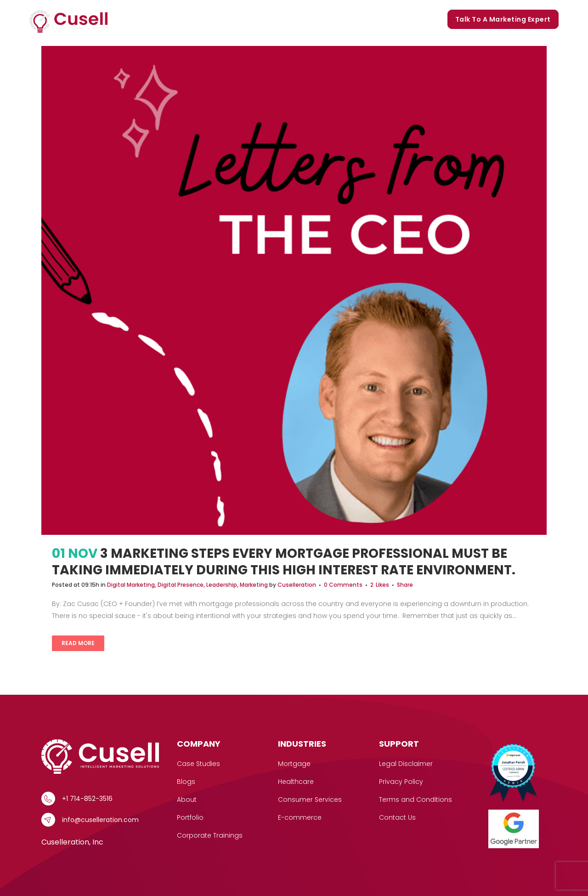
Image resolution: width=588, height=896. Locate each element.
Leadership (222, 585)
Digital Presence (181, 585)
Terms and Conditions (416, 800)
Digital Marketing (131, 585)
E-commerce (300, 817)
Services (163, 20)
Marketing (254, 585)
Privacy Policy (401, 782)
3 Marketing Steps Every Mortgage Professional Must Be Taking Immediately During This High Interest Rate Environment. (284, 562)
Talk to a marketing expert (503, 19)
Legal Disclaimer (406, 764)
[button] (178, 20)
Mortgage (294, 764)
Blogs (347, 19)
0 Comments (343, 585)
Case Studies (217, 19)
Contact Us (397, 817)
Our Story (267, 19)
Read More (78, 643)
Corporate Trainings (402, 19)
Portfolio (311, 19)
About (187, 800)
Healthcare (296, 782)
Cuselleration (297, 585)
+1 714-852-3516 (87, 799)
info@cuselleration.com (100, 820)
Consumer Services (310, 800)
